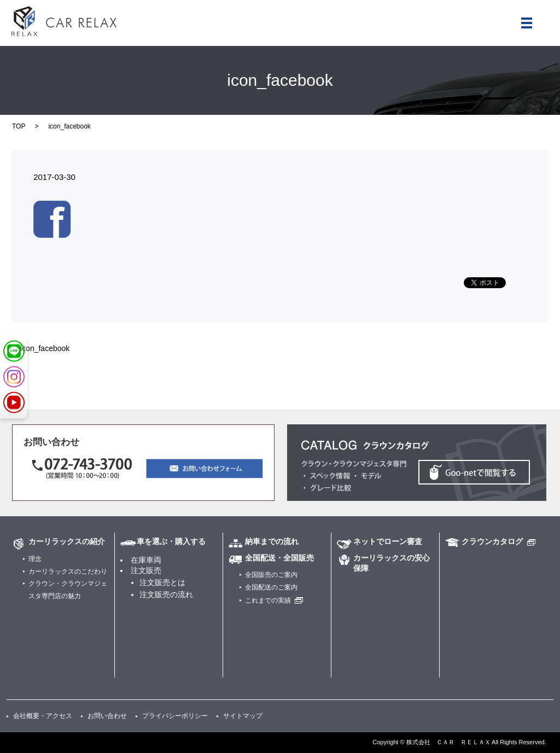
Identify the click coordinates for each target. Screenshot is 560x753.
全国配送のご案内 (271, 587)
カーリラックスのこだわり (68, 571)
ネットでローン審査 (388, 541)
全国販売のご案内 (271, 575)
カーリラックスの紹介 (67, 541)
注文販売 (146, 570)
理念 (35, 559)
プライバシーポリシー (175, 716)
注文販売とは (162, 582)
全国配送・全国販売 (279, 558)
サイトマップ (243, 716)
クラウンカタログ (492, 541)
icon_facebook (45, 348)
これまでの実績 (268, 600)
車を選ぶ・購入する (171, 541)
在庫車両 (146, 560)
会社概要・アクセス (43, 716)
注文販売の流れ (166, 594)
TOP (19, 126)
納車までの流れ (272, 541)
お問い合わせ (107, 716)
